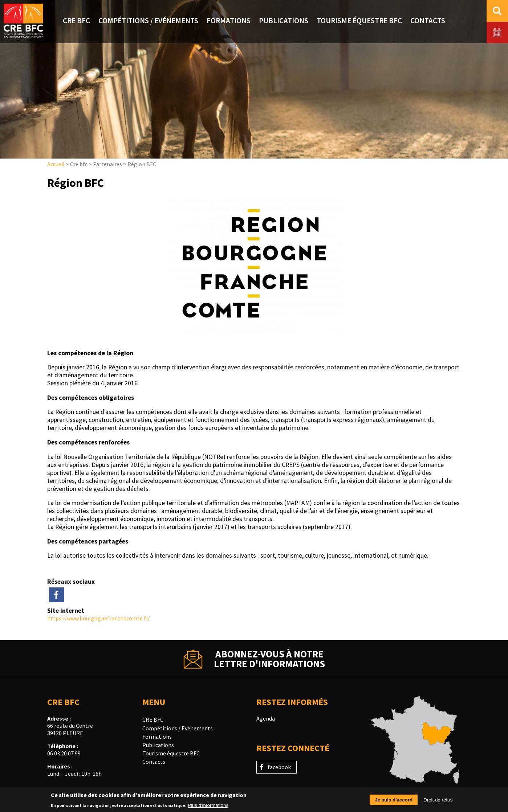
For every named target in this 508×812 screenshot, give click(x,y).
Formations (157, 737)
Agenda (266, 718)
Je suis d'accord (394, 802)
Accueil (56, 164)
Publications (158, 745)
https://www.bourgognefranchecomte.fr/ (99, 618)
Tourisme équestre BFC (171, 753)
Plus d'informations (208, 807)
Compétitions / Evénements (178, 728)
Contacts (154, 762)
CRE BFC (153, 719)
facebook (279, 767)
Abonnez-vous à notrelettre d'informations (269, 659)
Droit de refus (438, 802)
